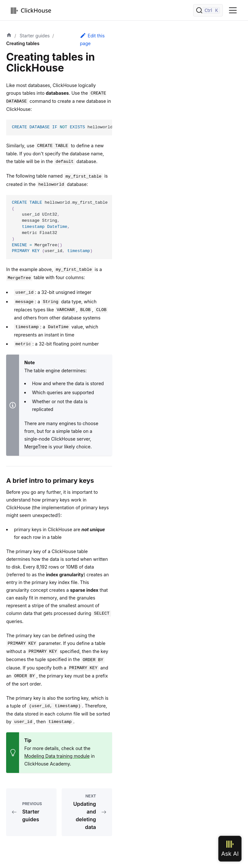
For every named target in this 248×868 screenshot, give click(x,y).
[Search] (208, 10)
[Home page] (9, 36)
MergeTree (36, 447)
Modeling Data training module (57, 756)
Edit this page (92, 39)
